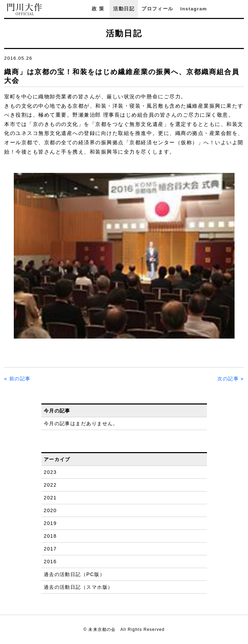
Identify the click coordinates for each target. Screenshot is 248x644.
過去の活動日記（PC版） (74, 574)
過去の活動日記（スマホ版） (78, 587)
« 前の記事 (17, 379)
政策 (99, 9)
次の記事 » (231, 379)
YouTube (240, 9)
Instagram (194, 9)
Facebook (221, 9)
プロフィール (157, 9)
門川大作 (25, 9)
